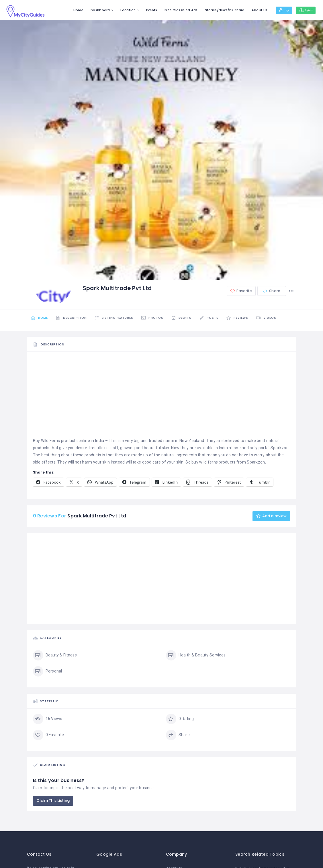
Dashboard (86, 10)
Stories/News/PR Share (210, 10)
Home (63, 10)
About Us (245, 10)
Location (113, 10)
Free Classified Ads (166, 10)
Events (137, 10)
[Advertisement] (162, 397)
